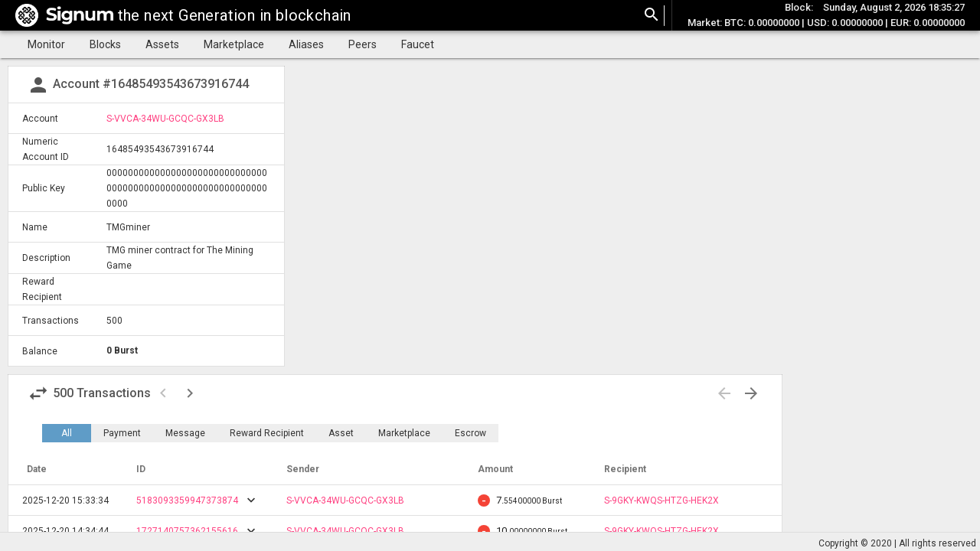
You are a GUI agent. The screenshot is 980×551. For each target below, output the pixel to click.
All (67, 433)
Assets (162, 44)
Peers (363, 44)
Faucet (418, 44)
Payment (122, 433)
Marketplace (234, 44)
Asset (341, 433)
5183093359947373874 (187, 500)
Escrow (470, 433)
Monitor (46, 44)
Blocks (105, 44)
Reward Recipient (267, 433)
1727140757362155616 (187, 531)
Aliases (306, 44)
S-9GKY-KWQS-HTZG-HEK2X (661, 500)
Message (185, 433)
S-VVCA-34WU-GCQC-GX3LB (165, 119)
